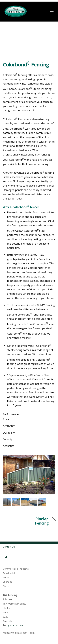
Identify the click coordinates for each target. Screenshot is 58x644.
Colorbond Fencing (26, 64)
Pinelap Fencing (40, 521)
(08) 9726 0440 (16, 625)
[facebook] (6, 557)
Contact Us (9, 547)
